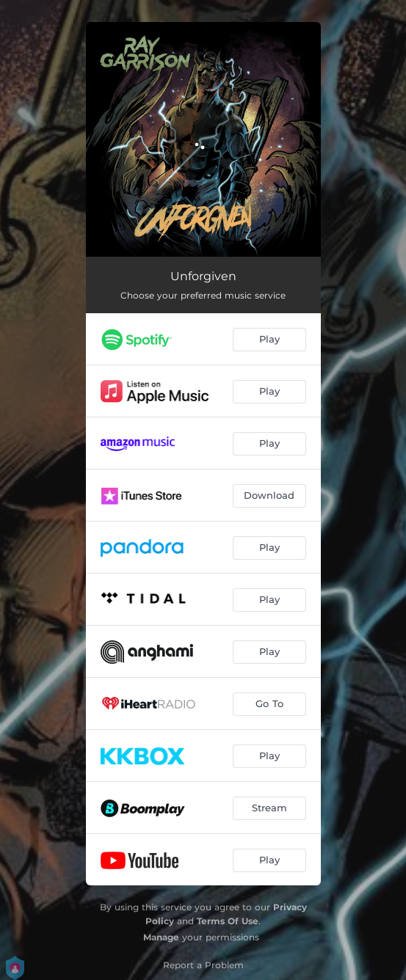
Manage (161, 937)
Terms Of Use (228, 921)
